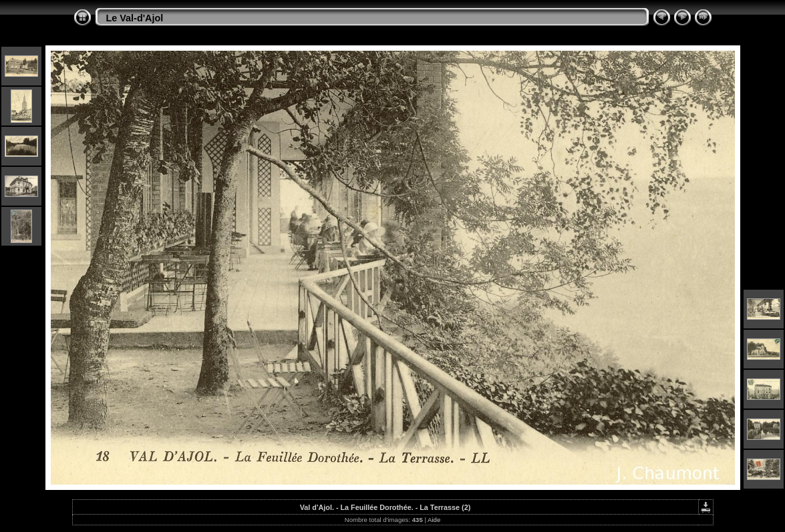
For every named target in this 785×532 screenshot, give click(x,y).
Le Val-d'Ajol (135, 18)
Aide (434, 520)
